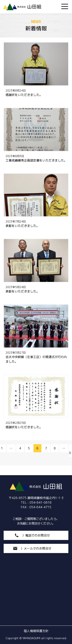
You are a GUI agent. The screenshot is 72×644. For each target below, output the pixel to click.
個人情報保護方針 (36, 631)
